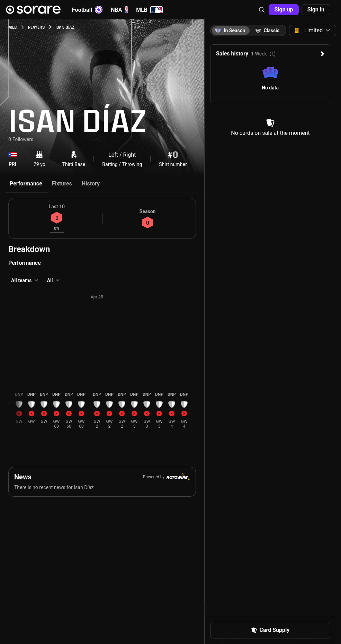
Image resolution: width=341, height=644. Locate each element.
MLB (149, 10)
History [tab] (91, 184)
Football (87, 10)
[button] (262, 10)
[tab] (267, 31)
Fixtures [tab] (62, 184)
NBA (119, 10)
